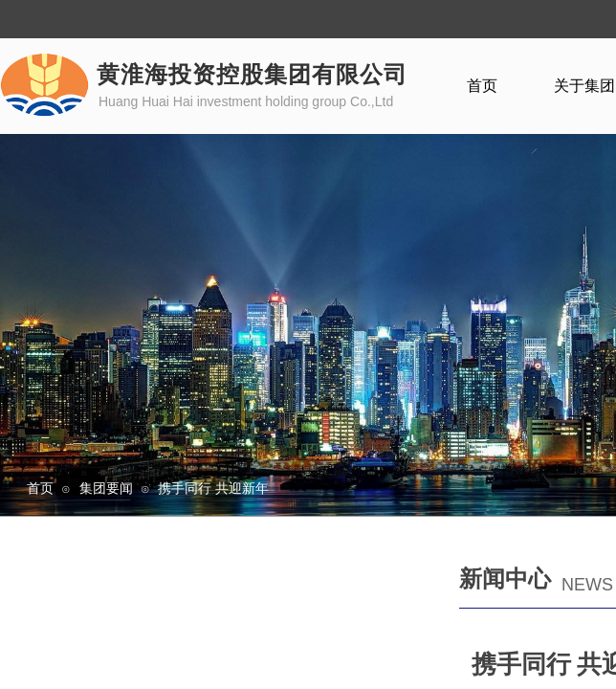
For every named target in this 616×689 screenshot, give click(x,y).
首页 (40, 488)
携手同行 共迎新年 (213, 488)
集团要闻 (106, 488)
